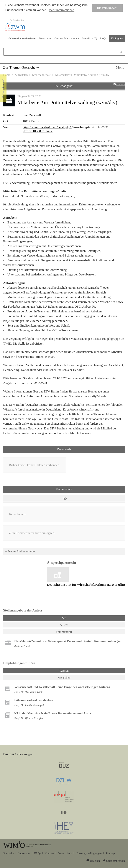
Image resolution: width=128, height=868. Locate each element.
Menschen (64, 678)
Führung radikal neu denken (34, 700)
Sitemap (110, 853)
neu (64, 618)
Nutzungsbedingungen (89, 853)
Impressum (24, 853)
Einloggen (117, 38)
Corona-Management (67, 38)
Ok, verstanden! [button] (107, 8)
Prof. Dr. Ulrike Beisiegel (29, 705)
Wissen (74, 670)
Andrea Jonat (22, 646)
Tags (64, 498)
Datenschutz (65, 853)
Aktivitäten (21, 75)
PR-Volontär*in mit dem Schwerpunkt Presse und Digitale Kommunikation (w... (68, 641)
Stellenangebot (64, 86)
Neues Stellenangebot (22, 551)
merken (120, 84)
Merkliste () (89, 38)
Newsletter (45, 38)
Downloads (64, 449)
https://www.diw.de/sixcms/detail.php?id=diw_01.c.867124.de (47, 129)
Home (7, 75)
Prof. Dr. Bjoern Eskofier (29, 718)
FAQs (103, 38)
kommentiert (64, 632)
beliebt (64, 625)
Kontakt (49, 853)
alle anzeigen (25, 754)
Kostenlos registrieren (23, 38)
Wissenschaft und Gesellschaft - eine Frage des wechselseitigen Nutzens (62, 687)
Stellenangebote (42, 75)
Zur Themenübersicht (19, 67)
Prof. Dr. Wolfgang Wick (28, 692)
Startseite (9, 853)
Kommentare (64, 489)
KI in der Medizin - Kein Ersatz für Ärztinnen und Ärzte (53, 713)
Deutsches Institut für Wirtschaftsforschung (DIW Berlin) (86, 585)
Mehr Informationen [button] (61, 10)
